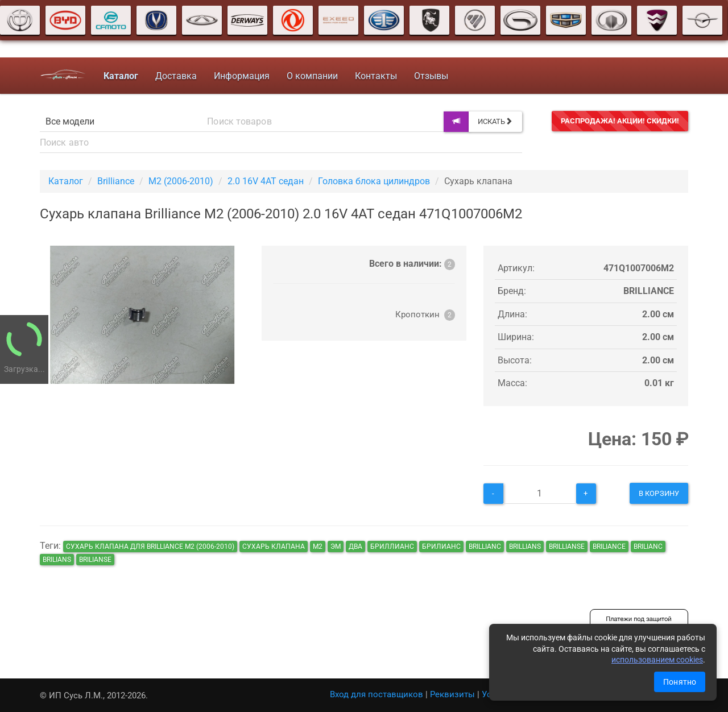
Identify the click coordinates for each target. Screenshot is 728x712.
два (355, 547)
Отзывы (431, 76)
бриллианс (392, 547)
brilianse (95, 560)
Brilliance (116, 181)
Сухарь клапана (274, 547)
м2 (318, 547)
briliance (609, 547)
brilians (57, 560)
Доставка (175, 76)
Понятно (680, 682)
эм (336, 547)
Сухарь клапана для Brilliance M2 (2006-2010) (150, 547)
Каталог (66, 181)
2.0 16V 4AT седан (266, 181)
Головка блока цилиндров (374, 181)
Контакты (375, 76)
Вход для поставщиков (377, 694)
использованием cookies (657, 660)
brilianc (648, 547)
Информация (241, 76)
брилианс (441, 547)
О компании (312, 76)
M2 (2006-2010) (181, 181)
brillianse (567, 547)
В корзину (659, 493)
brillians (525, 547)
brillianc (485, 547)
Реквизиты (452, 694)
